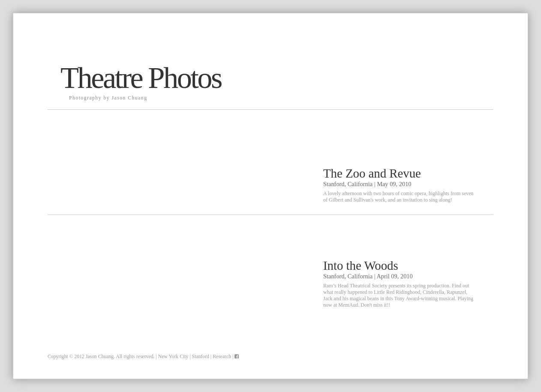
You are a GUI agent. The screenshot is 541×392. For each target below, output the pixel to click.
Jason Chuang (100, 357)
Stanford (201, 357)
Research (222, 357)
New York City (173, 357)
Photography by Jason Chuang (108, 98)
